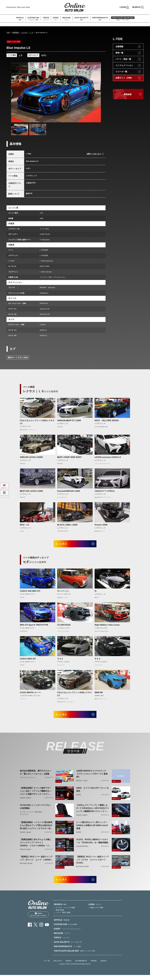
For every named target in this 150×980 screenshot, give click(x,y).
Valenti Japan (25, 801)
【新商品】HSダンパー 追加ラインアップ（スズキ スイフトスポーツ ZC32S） (93, 863)
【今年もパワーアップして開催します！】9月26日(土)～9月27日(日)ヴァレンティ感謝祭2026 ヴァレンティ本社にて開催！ (93, 812)
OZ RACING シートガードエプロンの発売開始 (35, 810)
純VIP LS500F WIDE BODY (69, 457)
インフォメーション (124, 65)
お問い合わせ (58, 966)
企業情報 (119, 47)
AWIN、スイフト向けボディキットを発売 (93, 793)
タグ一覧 (47, 966)
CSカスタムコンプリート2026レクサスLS (37, 422)
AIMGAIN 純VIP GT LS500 (69, 420)
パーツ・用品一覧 (123, 59)
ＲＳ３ (60, 660)
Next (97, 92)
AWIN (79, 798)
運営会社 (69, 966)
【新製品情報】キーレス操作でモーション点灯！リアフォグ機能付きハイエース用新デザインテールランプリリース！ (36, 795)
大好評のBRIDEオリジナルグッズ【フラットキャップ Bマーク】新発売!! (92, 777)
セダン (44, 55)
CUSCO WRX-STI (28, 660)
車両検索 (15, 33)
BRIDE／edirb (82, 784)
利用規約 (94, 966)
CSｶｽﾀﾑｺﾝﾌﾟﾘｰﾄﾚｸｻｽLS (105, 491)
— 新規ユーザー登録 (96, 913)
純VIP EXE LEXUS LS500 (31, 491)
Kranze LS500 (101, 525)
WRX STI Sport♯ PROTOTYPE (34, 627)
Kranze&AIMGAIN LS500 (69, 491)
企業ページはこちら (94, 154)
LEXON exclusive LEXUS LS (108, 457)
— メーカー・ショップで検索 (64, 913)
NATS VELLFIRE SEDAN (108, 420)
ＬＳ (32, 33)
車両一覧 (119, 53)
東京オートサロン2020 (18, 358)
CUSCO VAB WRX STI (30, 593)
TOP (8, 33)
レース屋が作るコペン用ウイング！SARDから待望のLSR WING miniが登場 (92, 829)
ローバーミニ (63, 593)
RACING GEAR (26, 867)
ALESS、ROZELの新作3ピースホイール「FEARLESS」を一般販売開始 (92, 844)
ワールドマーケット (28, 781)
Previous (15, 92)
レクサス (24, 33)
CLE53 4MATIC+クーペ (30, 694)
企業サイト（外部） (124, 78)
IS (96, 593)
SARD (79, 835)
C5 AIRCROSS (64, 627)
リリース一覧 (121, 72)
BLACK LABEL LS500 (67, 525)
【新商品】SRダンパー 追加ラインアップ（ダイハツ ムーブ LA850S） (36, 861)
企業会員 (103, 966)
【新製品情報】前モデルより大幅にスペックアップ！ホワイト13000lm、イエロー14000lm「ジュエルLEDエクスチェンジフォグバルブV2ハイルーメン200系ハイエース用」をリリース (36, 846)
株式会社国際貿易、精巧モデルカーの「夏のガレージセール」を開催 (36, 776)
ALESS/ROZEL (82, 850)
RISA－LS (24, 525)
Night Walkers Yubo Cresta (107, 627)
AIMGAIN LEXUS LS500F (31, 457)
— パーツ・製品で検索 (62, 917)
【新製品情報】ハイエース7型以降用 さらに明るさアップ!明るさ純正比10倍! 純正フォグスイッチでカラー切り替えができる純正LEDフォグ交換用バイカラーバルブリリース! (36, 829)
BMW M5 (99, 694)
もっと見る (64, 545)
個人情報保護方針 (81, 966)
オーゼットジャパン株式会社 (31, 815)
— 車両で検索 (59, 915)
